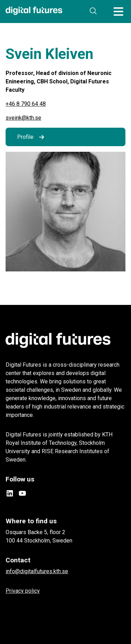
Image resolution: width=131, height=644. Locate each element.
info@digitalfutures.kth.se (37, 571)
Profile (25, 137)
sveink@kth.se (23, 118)
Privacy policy (23, 591)
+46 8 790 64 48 (26, 104)
